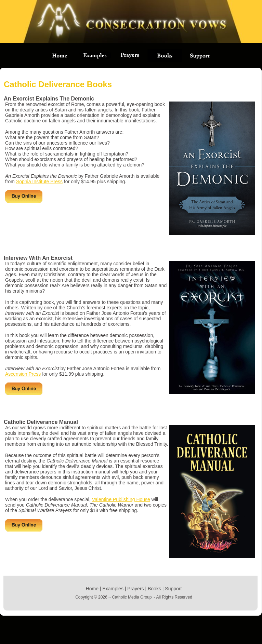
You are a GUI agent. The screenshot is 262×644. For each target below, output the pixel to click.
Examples (113, 589)
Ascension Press (23, 374)
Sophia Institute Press (39, 182)
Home (92, 589)
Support (173, 589)
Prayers (135, 589)
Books (154, 589)
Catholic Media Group (132, 597)
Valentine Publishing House (121, 499)
